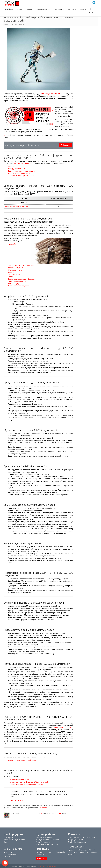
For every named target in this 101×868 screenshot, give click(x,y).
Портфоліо (9, 9)
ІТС (13, 727)
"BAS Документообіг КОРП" (24, 163)
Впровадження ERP (44, 9)
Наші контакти (17, 800)
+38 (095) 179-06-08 (75, 840)
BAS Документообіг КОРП (52, 94)
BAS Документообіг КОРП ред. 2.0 (18, 206)
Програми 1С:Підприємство (14, 840)
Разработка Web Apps (44, 838)
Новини (21, 25)
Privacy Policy (41, 866)
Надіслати (65, 145)
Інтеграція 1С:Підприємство (47, 844)
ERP (5, 844)
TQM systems (42, 808)
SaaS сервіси (8, 838)
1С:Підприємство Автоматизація (49, 840)
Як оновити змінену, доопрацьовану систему (25, 784)
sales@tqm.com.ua (79, 842)
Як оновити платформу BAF (18, 780)
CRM (5, 842)
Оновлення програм (62, 727)
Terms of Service (51, 866)
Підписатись (41, 858)
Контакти (83, 9)
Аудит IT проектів (43, 842)
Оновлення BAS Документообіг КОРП (22, 760)
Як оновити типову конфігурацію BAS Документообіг (28, 782)
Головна (6, 25)
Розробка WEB (59, 9)
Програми (30, 9)
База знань (72, 9)
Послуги (20, 9)
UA (91, 13)
